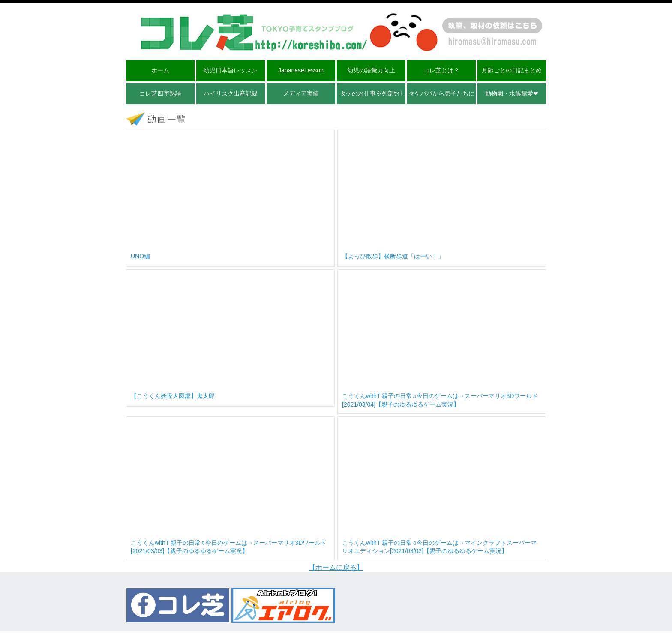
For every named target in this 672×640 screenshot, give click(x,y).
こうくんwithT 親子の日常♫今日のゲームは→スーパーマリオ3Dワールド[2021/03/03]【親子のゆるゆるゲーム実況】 (229, 547)
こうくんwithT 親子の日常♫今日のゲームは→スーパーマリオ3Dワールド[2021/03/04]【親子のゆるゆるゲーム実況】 (440, 400)
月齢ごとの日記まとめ (512, 70)
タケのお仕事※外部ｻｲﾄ (371, 93)
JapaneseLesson (301, 70)
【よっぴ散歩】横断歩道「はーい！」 (393, 256)
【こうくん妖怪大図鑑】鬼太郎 (173, 396)
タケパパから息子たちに (441, 93)
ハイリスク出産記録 (231, 93)
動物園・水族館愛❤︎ (512, 93)
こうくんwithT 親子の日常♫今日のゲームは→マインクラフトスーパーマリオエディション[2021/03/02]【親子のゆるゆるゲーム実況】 (439, 547)
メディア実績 (301, 93)
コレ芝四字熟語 (160, 93)
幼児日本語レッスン (231, 70)
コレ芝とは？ (441, 70)
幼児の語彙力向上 (371, 70)
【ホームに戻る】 (336, 567)
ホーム (160, 70)
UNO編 (140, 256)
